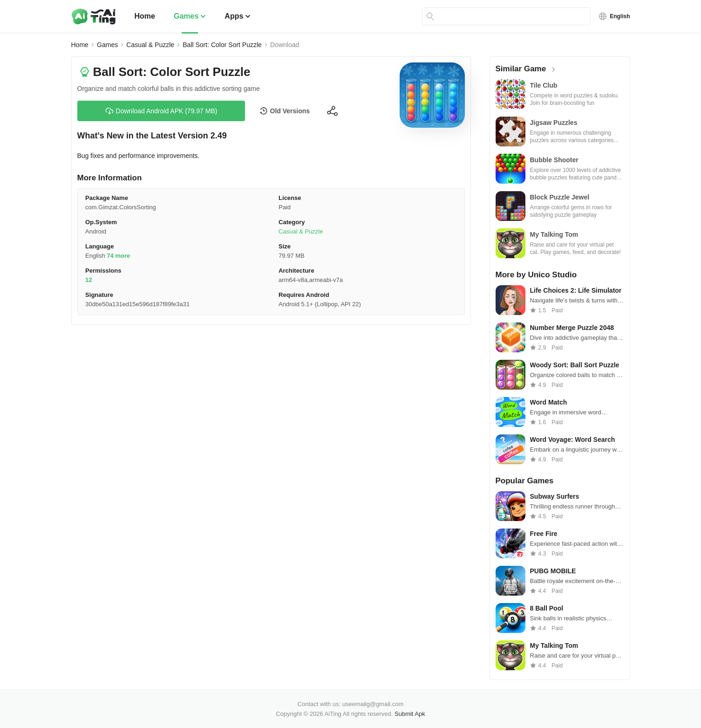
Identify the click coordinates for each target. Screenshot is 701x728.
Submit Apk (410, 714)
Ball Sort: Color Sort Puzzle (222, 45)
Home (145, 16)
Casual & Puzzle (150, 45)
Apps (238, 16)
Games (190, 16)
